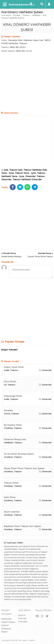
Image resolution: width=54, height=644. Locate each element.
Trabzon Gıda (16, 170)
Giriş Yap (22, 618)
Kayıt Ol (22, 615)
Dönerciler (30, 176)
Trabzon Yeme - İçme (25, 173)
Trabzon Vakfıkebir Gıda (35, 170)
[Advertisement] (27, 82)
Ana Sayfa (6, 15)
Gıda (6, 170)
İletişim (4, 632)
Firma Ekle (23, 622)
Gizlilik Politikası (8, 622)
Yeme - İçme (8, 173)
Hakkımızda (6, 619)
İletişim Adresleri (9, 350)
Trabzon (26, 15)
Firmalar (17, 15)
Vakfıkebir (36, 15)
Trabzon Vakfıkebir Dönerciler (27, 180)
